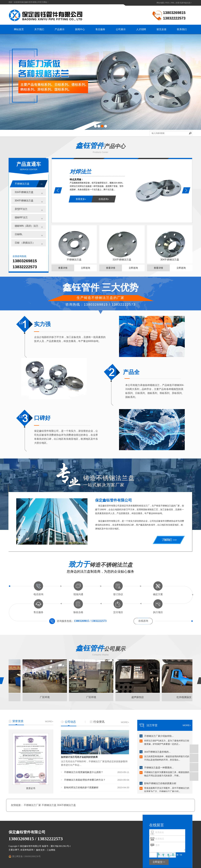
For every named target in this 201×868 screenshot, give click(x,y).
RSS (167, 3)
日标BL (19, 234)
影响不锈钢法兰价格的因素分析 (160, 784)
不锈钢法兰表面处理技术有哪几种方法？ (85, 780)
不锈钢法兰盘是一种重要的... (159, 768)
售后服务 (100, 29)
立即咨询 (85, 268)
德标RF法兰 (21, 217)
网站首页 (19, 29)
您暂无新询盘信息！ (184, 3)
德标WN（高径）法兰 (27, 226)
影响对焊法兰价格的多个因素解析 (81, 787)
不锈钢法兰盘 (22, 184)
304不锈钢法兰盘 (24, 201)
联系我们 (182, 29)
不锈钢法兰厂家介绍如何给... (159, 736)
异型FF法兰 (21, 209)
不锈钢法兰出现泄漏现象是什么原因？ (84, 772)
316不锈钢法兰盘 (24, 192)
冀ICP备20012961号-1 (61, 846)
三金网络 (51, 850)
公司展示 (121, 29)
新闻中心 (80, 29)
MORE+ (49, 721)
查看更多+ (81, 199)
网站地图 (160, 3)
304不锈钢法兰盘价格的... (157, 752)
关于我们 (39, 29)
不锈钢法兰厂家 (33, 805)
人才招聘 (141, 29)
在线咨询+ (104, 199)
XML (173, 3)
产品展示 (60, 29)
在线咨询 (143, 621)
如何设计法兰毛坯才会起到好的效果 (79, 757)
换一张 (179, 855)
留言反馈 (161, 29)
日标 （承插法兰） (25, 243)
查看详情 (63, 268)
